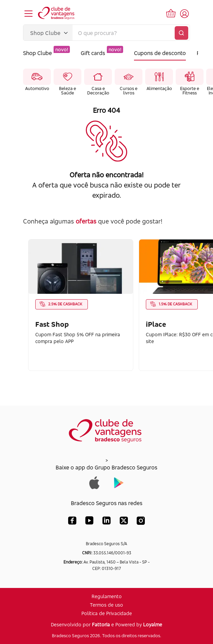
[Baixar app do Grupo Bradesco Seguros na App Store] (94, 482)
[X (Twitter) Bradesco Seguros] (124, 522)
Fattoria (101, 624)
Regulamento (107, 596)
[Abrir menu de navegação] (28, 14)
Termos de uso (106, 605)
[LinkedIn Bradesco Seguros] (107, 522)
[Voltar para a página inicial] (57, 14)
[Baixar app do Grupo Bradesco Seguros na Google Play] (119, 482)
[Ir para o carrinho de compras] (171, 14)
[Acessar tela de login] (185, 14)
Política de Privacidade (107, 613)
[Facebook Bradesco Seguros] (72, 522)
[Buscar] (181, 33)
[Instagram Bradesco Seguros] (141, 522)
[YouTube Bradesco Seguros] (89, 522)
